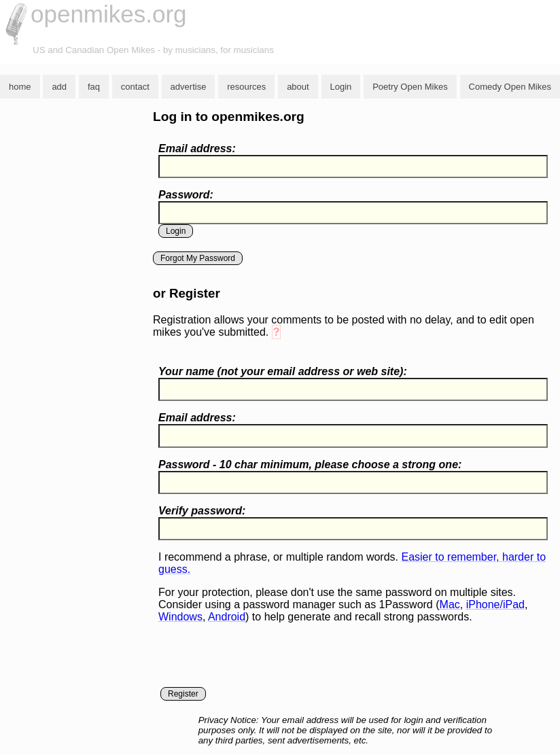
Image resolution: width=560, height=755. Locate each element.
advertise (189, 87)
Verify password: (202, 511)
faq (94, 87)
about (298, 87)
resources (246, 87)
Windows (180, 617)
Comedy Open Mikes (510, 87)
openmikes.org (109, 14)
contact (135, 87)
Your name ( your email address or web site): (283, 371)
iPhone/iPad (495, 604)
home (20, 87)
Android (227, 617)
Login (341, 87)
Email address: (197, 148)
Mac (450, 604)
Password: (186, 195)
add (59, 87)
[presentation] (262, 661)
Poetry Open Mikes (410, 87)
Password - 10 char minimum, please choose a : (310, 464)
